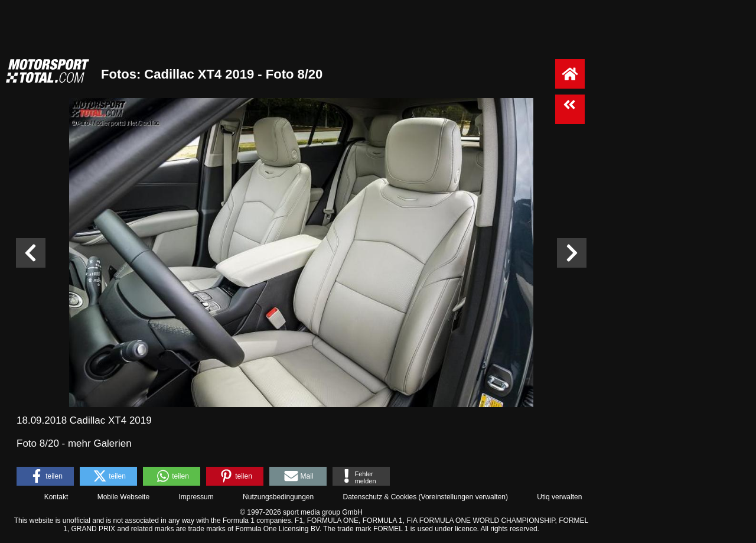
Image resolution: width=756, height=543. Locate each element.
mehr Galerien (100, 443)
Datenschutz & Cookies (379, 497)
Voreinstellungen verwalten (463, 497)
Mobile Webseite (124, 497)
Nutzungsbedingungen (278, 497)
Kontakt (56, 497)
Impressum (196, 497)
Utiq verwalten (559, 497)
